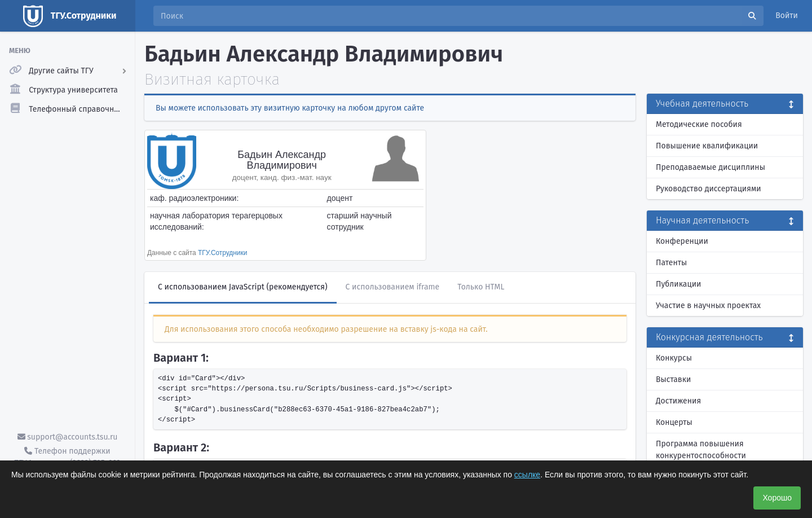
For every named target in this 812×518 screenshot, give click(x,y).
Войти (787, 16)
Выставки (673, 379)
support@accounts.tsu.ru (68, 437)
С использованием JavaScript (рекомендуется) (243, 287)
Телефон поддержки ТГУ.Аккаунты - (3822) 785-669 (67, 457)
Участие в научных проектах (708, 306)
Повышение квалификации (707, 146)
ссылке (527, 475)
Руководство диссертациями (709, 189)
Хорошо (777, 498)
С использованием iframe (393, 287)
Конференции (682, 241)
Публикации (678, 284)
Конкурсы (674, 358)
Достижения (678, 401)
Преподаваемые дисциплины (710, 167)
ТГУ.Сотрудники (222, 253)
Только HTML (481, 287)
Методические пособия (699, 124)
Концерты (674, 422)
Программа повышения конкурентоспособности (701, 450)
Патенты (671, 263)
